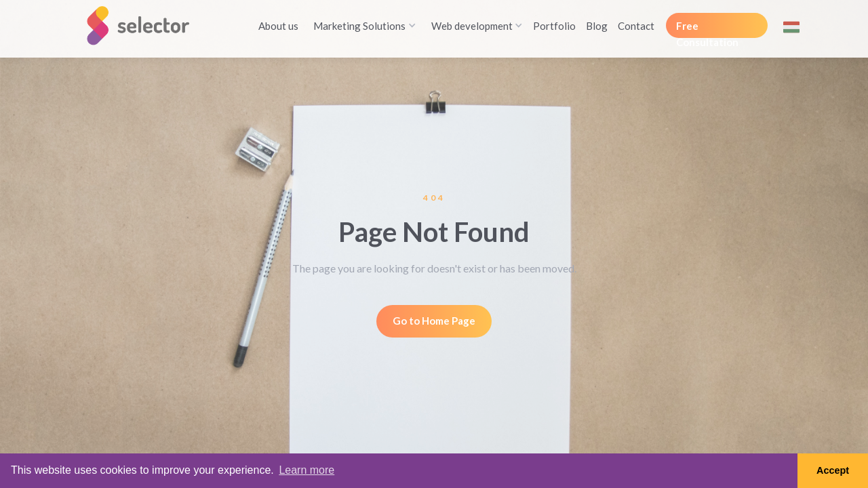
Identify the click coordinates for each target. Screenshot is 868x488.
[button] (362, 26)
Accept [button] (833, 470)
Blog (597, 26)
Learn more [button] (307, 470)
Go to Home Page (434, 321)
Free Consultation (707, 29)
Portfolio (554, 26)
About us (278, 26)
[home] (144, 25)
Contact (636, 26)
